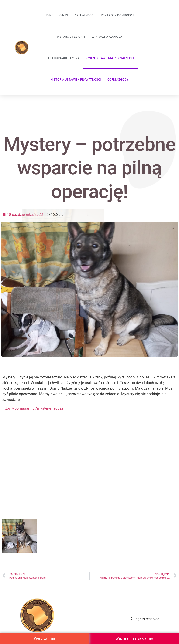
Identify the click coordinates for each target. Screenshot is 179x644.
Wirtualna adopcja (107, 37)
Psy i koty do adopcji (118, 15)
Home (49, 15)
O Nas (64, 15)
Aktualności (84, 15)
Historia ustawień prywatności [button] (76, 79)
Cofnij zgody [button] (118, 79)
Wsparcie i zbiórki (71, 37)
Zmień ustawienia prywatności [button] (110, 58)
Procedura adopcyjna (62, 58)
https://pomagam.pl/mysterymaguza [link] (33, 408)
